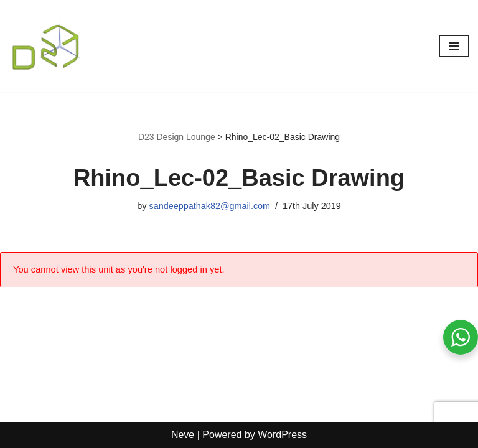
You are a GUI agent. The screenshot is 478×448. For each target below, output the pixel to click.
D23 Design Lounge (177, 137)
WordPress (282, 435)
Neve (183, 435)
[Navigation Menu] (454, 46)
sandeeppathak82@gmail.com (209, 206)
